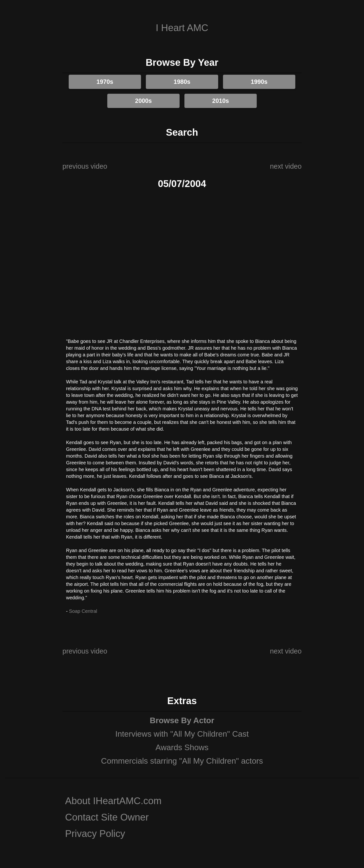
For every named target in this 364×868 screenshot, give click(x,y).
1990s (259, 82)
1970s (105, 82)
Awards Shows (182, 747)
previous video (85, 166)
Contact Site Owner (107, 817)
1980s (182, 82)
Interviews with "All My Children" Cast (182, 734)
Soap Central (83, 611)
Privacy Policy (95, 834)
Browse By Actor (182, 720)
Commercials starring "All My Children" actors (182, 761)
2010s (221, 101)
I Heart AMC (182, 28)
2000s (143, 101)
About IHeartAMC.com (113, 801)
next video (286, 166)
